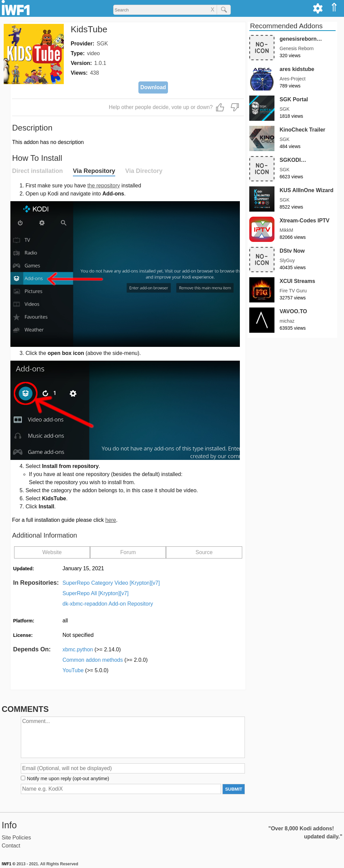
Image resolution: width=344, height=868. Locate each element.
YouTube (85, 670)
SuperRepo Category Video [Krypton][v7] (111, 583)
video (93, 53)
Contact (11, 846)
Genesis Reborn (296, 48)
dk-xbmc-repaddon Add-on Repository (108, 604)
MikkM (286, 230)
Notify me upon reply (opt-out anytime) (68, 779)
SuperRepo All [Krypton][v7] (96, 593)
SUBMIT (234, 789)
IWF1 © (9, 864)
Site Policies (16, 838)
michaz (287, 321)
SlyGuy (287, 260)
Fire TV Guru (293, 291)
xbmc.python (92, 649)
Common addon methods (105, 660)
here (111, 520)
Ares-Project (292, 79)
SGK (102, 44)
